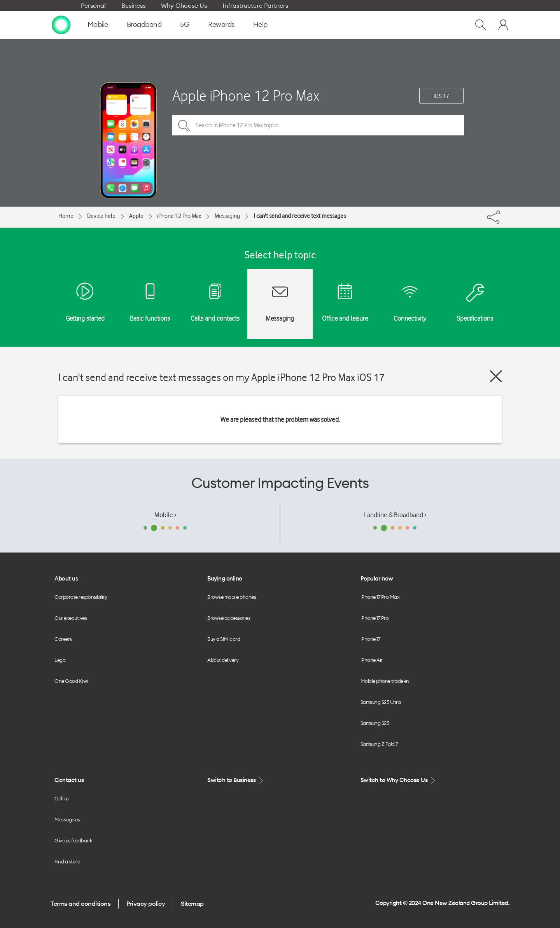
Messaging (227, 216)
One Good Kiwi (71, 681)
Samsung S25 (375, 723)
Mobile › (165, 515)
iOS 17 (441, 96)
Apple (136, 216)
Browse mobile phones (232, 597)
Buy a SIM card (224, 639)
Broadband (144, 24)
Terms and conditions (80, 903)
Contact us (69, 780)
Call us (62, 798)
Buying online (225, 578)
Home (66, 216)
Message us (67, 819)
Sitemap (192, 903)
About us (66, 578)
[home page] (61, 25)
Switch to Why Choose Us (399, 780)
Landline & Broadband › (395, 515)
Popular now (377, 578)
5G (185, 24)
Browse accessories (229, 618)
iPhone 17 (370, 639)
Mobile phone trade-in (385, 681)
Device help (101, 216)
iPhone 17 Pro (375, 618)
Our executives (71, 618)
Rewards (221, 24)
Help (260, 24)
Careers (63, 639)
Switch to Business (236, 780)
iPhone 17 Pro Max (380, 597)
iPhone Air (372, 660)
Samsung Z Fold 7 (379, 744)
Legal (60, 660)
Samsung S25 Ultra (381, 702)
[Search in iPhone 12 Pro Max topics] (318, 125)
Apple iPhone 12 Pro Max (246, 96)
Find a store (67, 861)
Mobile (98, 24)
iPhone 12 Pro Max (179, 216)
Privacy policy (146, 903)
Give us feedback (73, 840)
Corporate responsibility (81, 597)
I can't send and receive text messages (300, 216)
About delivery (223, 660)
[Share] (501, 215)
